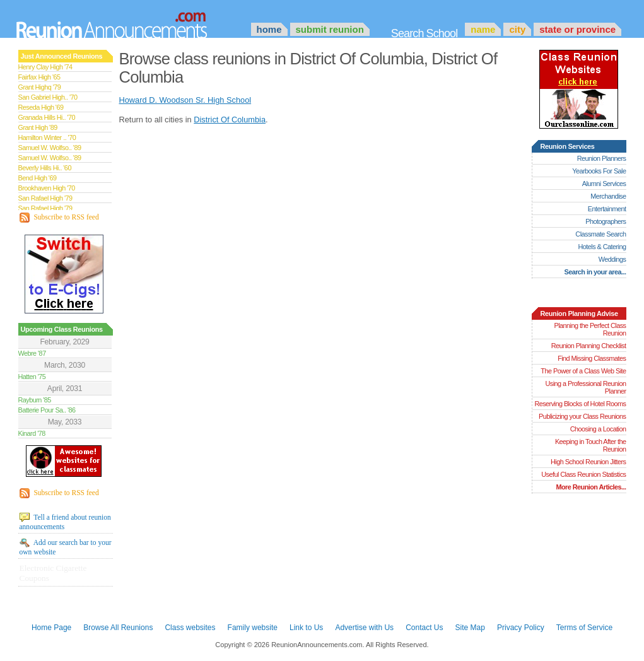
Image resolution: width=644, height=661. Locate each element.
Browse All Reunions (118, 628)
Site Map (470, 628)
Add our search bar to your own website (66, 547)
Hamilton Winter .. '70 (47, 137)
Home (269, 29)
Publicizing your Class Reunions (582, 416)
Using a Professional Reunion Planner (585, 387)
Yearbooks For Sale (599, 171)
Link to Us (306, 628)
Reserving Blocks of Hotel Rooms (580, 404)
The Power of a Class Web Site (583, 371)
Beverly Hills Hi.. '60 (45, 168)
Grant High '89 (38, 127)
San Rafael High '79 (45, 198)
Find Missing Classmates (592, 358)
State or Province (577, 29)
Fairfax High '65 (39, 77)
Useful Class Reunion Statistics (583, 474)
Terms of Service (584, 628)
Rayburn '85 (35, 400)
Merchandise (608, 196)
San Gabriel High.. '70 (48, 97)
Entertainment (607, 209)
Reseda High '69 (41, 107)
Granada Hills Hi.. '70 (47, 117)
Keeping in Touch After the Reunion (591, 445)
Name (483, 29)
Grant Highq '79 (40, 87)
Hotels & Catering (602, 247)
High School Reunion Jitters (588, 462)
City (517, 29)
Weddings (612, 259)
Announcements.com (129, 22)
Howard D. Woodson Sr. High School (185, 100)
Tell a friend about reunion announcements (65, 522)
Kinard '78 (32, 433)
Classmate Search (600, 234)
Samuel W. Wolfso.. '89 (50, 148)
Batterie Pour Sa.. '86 (47, 410)
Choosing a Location (598, 429)
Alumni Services (604, 184)
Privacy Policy (521, 628)
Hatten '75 (32, 377)
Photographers (606, 221)
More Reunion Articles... (591, 487)
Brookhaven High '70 (47, 188)
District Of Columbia (230, 120)
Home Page (51, 628)
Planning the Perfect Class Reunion (590, 329)
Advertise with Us (364, 628)
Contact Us (424, 628)
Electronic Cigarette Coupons (53, 573)
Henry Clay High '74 (45, 67)
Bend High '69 (38, 178)
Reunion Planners (602, 158)
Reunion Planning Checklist (589, 346)
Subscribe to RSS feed (59, 218)
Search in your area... (595, 272)
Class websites (190, 628)
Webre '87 (32, 353)
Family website (253, 628)
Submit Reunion (330, 29)
